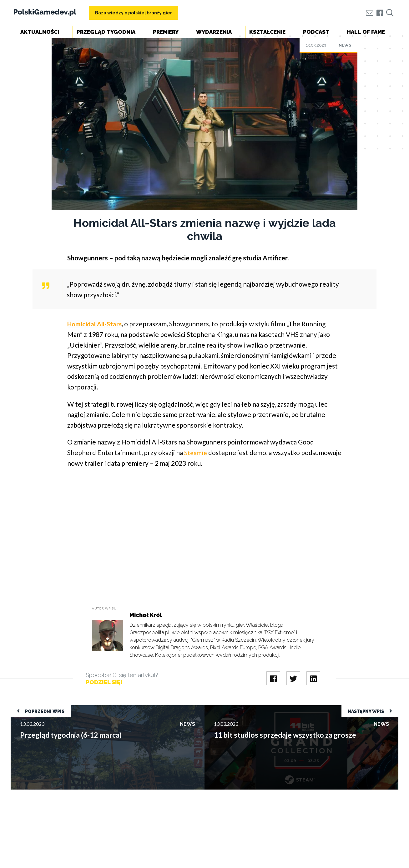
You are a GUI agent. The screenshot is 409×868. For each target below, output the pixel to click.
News (345, 45)
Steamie (196, 452)
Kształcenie (267, 32)
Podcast (316, 32)
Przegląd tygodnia (106, 32)
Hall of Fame (366, 32)
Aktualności (40, 32)
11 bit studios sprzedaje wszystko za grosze (252, 708)
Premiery (166, 32)
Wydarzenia (214, 32)
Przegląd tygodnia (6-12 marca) (45, 708)
